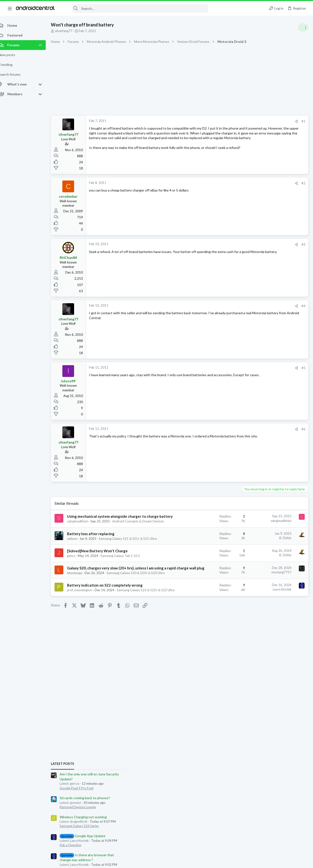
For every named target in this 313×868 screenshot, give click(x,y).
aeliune (77, 548)
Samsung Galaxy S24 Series (263, 327)
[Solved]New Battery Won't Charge (103, 565)
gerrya (239, 537)
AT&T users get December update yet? (274, 440)
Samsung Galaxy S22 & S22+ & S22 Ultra (101, 633)
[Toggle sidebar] (303, 27)
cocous (301, 533)
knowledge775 (284, 533)
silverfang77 (69, 31)
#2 (225, 183)
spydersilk (295, 529)
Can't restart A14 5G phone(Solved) (271, 393)
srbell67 (241, 529)
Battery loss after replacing (96, 543)
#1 (225, 121)
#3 (225, 244)
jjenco (77, 570)
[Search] (135, 8)
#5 (225, 368)
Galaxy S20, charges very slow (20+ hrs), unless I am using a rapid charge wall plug (102, 591)
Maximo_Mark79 (274, 529)
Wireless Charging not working (267, 318)
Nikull (268, 533)
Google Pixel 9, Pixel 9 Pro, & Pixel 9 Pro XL (274, 505)
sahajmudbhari (83, 526)
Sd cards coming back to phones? (269, 299)
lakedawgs (80, 602)
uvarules (269, 537)
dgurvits (256, 533)
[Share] (218, 121)
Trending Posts (249, 383)
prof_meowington (85, 628)
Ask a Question (254, 346)
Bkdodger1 (254, 537)
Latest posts (246, 265)
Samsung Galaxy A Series (261, 407)
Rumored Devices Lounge (262, 308)
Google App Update (266, 337)
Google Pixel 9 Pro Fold (260, 289)
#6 (225, 429)
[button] (10, 8)
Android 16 (252, 454)
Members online (249, 518)
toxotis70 (242, 533)
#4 (225, 306)
